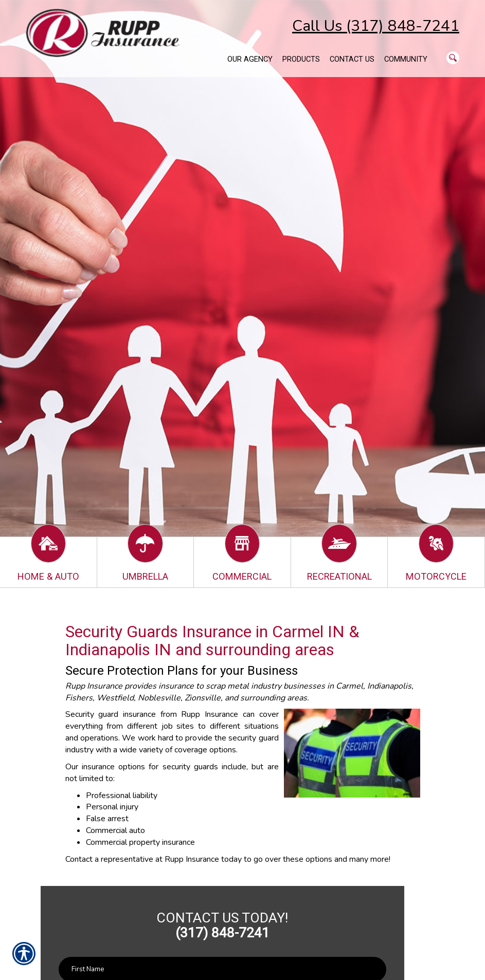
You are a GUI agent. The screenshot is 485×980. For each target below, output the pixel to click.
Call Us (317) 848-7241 (376, 26)
